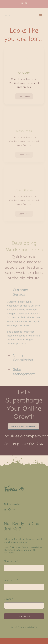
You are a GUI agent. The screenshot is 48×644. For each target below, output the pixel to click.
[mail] (14, 509)
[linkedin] (5, 509)
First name (11, 561)
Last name (11, 580)
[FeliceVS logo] (14, 486)
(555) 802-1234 (29, 444)
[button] (24, 291)
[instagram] (9, 509)
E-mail (9, 599)
